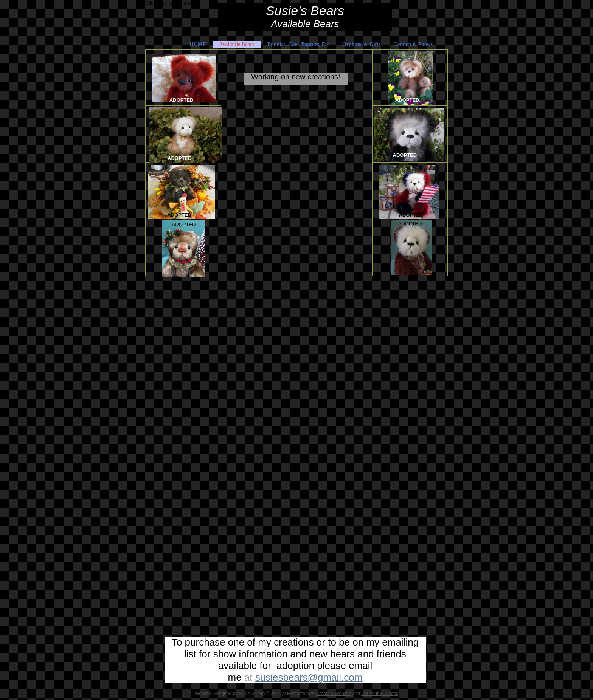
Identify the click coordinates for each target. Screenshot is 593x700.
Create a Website (334, 694)
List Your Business (380, 694)
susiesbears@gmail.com (309, 677)
